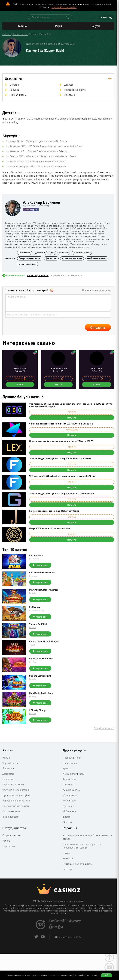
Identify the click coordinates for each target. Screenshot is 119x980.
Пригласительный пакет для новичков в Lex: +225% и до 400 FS (61, 444)
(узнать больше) (92, 975)
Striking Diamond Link (40, 679)
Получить (72, 421)
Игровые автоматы (13, 787)
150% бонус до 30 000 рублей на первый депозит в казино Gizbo (62, 496)
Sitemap (67, 872)
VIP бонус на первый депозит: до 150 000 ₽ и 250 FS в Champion (61, 426)
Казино (22, 29)
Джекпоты (8, 777)
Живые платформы (74, 777)
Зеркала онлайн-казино (16, 803)
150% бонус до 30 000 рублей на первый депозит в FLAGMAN (60, 461)
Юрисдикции (70, 798)
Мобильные (69, 814)
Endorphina (34, 562)
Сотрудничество (11, 838)
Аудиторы (68, 809)
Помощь (67, 856)
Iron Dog (33, 665)
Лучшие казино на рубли (16, 798)
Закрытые (8, 771)
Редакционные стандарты (77, 866)
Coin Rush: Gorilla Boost (41, 696)
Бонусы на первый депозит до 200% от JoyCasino (54, 514)
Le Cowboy (35, 610)
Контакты (68, 861)
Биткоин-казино (12, 814)
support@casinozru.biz (64, 7)
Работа (6, 843)
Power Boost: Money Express (44, 593)
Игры (58, 29)
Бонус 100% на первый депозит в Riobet (50, 531)
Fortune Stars (36, 558)
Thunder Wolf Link (38, 627)
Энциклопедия (11, 819)
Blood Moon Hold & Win (41, 661)
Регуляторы (69, 803)
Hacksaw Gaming (36, 613)
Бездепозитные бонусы (16, 809)
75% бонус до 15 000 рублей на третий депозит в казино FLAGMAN (63, 479)
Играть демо (42, 568)
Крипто (67, 771)
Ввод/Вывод (70, 766)
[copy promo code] (25, 381)
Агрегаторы (69, 782)
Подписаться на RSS (69, 940)
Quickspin (33, 579)
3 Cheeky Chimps (38, 713)
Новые (6, 760)
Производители (72, 760)
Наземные (69, 787)
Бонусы (95, 29)
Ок (107, 975)
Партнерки (9, 849)
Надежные (8, 782)
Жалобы (67, 825)
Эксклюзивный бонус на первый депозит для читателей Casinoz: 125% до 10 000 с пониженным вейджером (71, 408)
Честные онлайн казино (16, 793)
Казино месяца (71, 793)
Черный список (11, 766)
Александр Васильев (41, 205)
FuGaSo (32, 596)
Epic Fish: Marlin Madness (42, 575)
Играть (20, 387)
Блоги (66, 819)
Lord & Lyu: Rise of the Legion (44, 644)
